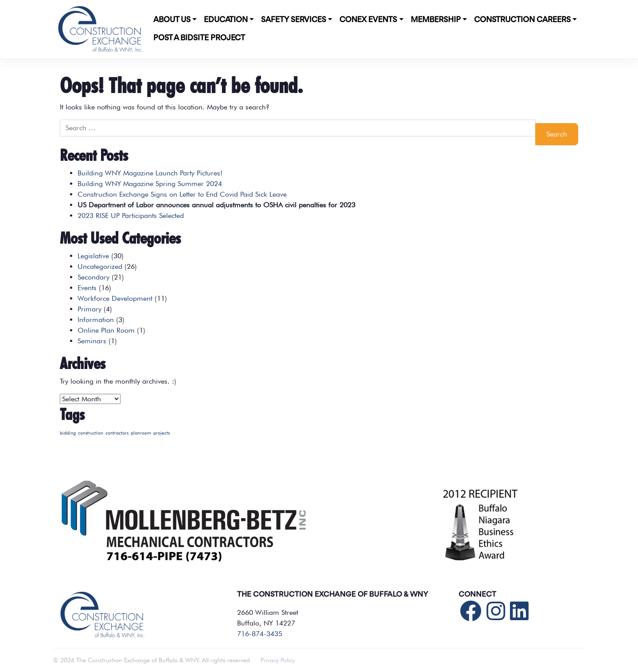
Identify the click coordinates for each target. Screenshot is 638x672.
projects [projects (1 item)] (161, 433)
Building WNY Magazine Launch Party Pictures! (150, 173)
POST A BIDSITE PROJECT (199, 38)
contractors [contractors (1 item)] (117, 433)
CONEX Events (368, 20)
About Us (172, 20)
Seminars (92, 341)
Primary (89, 309)
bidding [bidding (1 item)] (68, 433)
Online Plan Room (106, 330)
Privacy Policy (278, 660)
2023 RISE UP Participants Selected (131, 216)
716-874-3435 (260, 634)
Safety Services (294, 20)
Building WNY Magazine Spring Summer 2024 (150, 184)
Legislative (93, 256)
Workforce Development (115, 298)
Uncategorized (100, 266)
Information (96, 320)
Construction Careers (522, 20)
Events (87, 288)
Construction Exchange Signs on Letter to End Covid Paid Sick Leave (182, 194)
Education (226, 20)
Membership (436, 20)
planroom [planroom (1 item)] (141, 433)
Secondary (93, 277)
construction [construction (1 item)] (91, 433)
